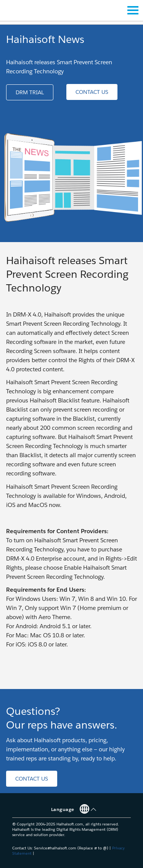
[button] (30, 92)
